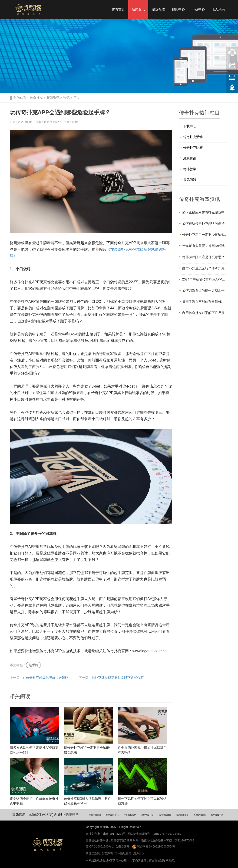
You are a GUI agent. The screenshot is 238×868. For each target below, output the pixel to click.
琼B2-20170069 (184, 841)
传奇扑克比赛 (193, 148)
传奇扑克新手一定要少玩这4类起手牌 (205, 235)
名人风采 (218, 9)
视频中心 (178, 9)
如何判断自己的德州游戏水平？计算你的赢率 (205, 290)
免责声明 (107, 854)
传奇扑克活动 (193, 137)
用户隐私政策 (123, 854)
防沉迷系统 (93, 854)
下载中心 (198, 9)
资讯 (66, 98)
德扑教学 (190, 169)
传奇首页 (118, 9)
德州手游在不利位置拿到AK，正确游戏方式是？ (205, 302)
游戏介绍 (158, 9)
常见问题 (190, 180)
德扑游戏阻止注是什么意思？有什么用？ (205, 257)
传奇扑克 (36, 98)
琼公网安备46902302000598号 (154, 847)
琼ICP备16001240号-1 (100, 847)
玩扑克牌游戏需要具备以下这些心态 (118, 678)
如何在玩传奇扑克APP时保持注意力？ (205, 223)
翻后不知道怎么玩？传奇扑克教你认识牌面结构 (205, 268)
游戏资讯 (190, 158)
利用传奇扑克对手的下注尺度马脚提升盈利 (205, 313)
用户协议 (139, 854)
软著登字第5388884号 (125, 841)
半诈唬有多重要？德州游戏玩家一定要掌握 (205, 246)
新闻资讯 (138, 9)
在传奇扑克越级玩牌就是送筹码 (46, 678)
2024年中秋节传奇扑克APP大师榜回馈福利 (205, 279)
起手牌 (33, 665)
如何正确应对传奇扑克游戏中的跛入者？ (205, 212)
